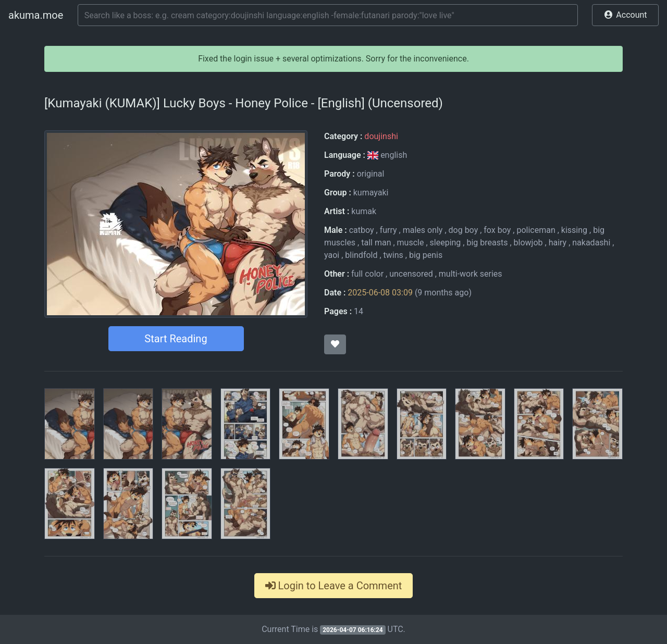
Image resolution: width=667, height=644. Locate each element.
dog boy (464, 230)
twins (393, 255)
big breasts (487, 243)
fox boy (497, 230)
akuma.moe (36, 15)
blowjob (528, 243)
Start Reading (176, 339)
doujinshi (381, 136)
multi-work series (471, 274)
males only (423, 230)
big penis (426, 255)
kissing (574, 230)
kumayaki (371, 193)
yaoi (332, 255)
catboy (362, 230)
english (387, 155)
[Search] (328, 15)
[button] (625, 15)
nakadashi (591, 243)
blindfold (361, 255)
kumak (364, 211)
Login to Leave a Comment (334, 586)
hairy (558, 243)
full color (367, 274)
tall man (376, 243)
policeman (536, 230)
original (371, 174)
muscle (411, 243)
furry (388, 230)
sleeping (446, 243)
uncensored (411, 274)
